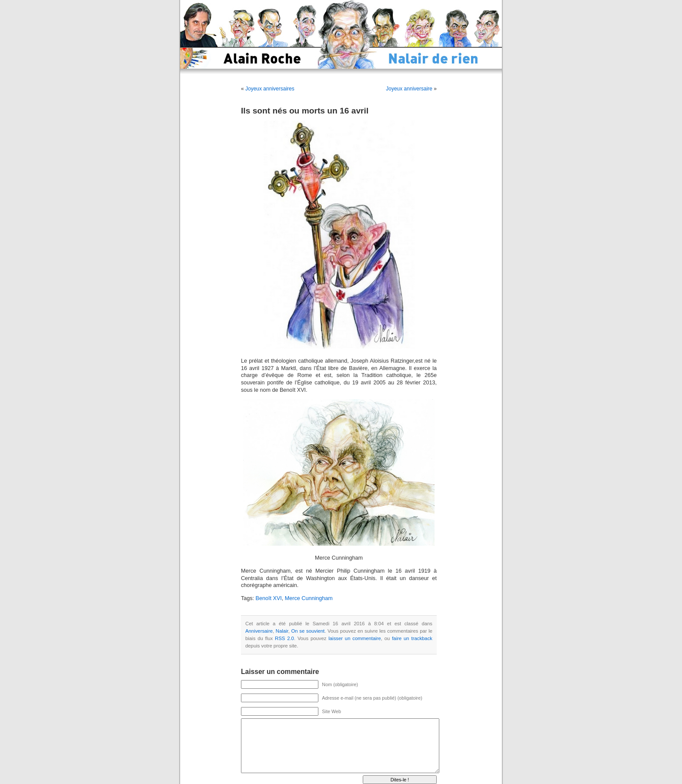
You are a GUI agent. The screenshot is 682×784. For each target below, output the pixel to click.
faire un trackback (412, 638)
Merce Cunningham (309, 598)
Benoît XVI (269, 598)
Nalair (282, 631)
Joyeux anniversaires (270, 89)
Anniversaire (259, 631)
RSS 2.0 (284, 638)
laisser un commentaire (354, 638)
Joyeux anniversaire (409, 89)
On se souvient (308, 631)
